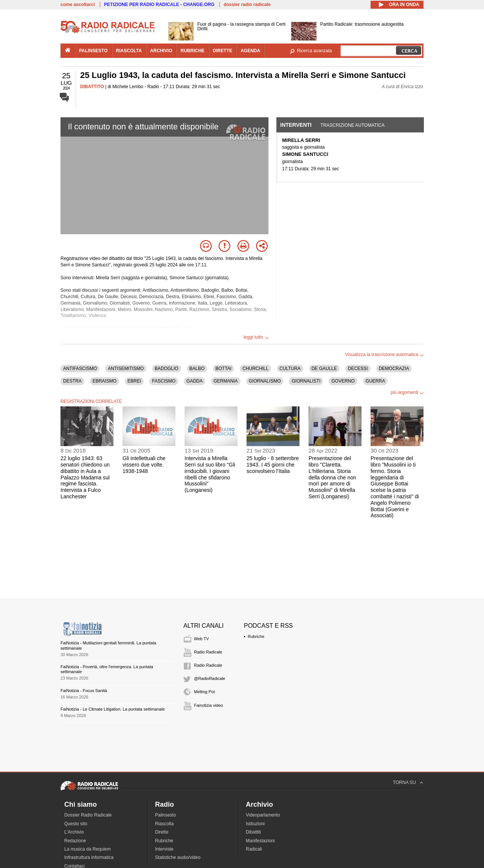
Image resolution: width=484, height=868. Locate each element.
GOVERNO (343, 381)
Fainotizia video (208, 705)
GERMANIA (226, 381)
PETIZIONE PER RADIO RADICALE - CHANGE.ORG (159, 5)
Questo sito (76, 824)
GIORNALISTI (306, 381)
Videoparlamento (263, 815)
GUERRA (375, 381)
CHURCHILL (255, 369)
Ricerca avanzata (314, 51)
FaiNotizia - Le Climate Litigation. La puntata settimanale (113, 709)
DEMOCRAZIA (394, 369)
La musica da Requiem (88, 849)
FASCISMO (164, 381)
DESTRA (72, 381)
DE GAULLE (324, 369)
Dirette (162, 832)
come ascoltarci (78, 5)
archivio (161, 51)
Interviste (164, 849)
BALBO (197, 369)
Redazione (75, 841)
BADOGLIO (167, 369)
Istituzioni (255, 824)
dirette (223, 51)
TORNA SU (404, 782)
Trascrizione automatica (352, 125)
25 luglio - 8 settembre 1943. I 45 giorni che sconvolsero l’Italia (273, 465)
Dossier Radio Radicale (88, 815)
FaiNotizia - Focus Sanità (84, 691)
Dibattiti (253, 832)
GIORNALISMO (265, 381)
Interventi (296, 125)
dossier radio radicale (247, 5)
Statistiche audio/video (178, 857)
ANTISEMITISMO (126, 369)
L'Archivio (74, 832)
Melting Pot (204, 692)
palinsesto (93, 51)
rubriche (192, 51)
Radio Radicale (208, 652)
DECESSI (358, 369)
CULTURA (290, 369)
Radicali (254, 849)
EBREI (134, 381)
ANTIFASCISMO (80, 369)
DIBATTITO (92, 87)
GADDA (195, 381)
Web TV (201, 639)
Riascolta (164, 824)
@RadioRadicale (210, 678)
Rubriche (256, 636)
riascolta (129, 51)
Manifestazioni (260, 841)
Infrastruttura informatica (89, 857)
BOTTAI (223, 369)
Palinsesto (165, 815)
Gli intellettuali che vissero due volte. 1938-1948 (144, 465)
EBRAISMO (105, 381)
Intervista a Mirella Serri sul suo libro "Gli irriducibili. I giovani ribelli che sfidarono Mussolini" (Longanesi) (210, 474)
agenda (250, 51)
